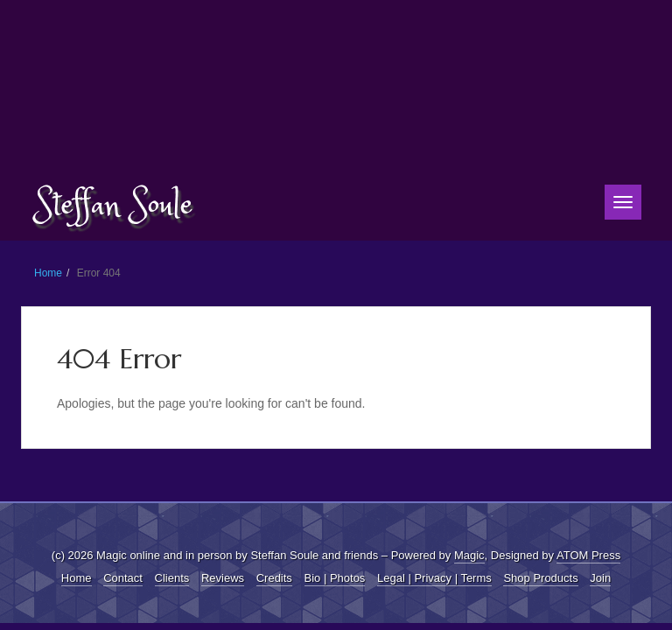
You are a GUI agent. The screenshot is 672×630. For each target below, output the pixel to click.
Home (48, 273)
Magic (469, 555)
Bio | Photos (335, 578)
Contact (123, 578)
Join (600, 578)
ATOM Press (588, 555)
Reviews (223, 578)
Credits (274, 578)
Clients (172, 578)
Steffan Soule (114, 206)
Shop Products (540, 578)
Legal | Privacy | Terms (434, 578)
